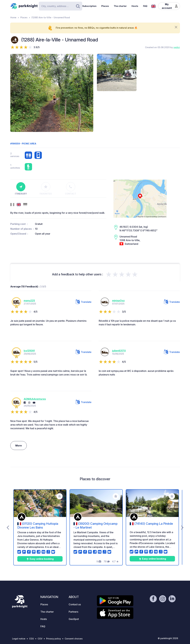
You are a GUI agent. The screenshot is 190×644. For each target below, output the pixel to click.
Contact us (75, 604)
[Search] (60, 6)
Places (105, 6)
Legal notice (19, 639)
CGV (40, 639)
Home (13, 17)
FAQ (145, 6)
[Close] (176, 27)
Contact (71, 189)
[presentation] (8, 527)
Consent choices (74, 639)
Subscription (89, 6)
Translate (83, 302)
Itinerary (21, 189)
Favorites (46, 189)
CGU (32, 639)
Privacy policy (54, 639)
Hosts (135, 6)
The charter (120, 6)
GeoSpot (74, 619)
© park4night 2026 (168, 638)
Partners (73, 612)
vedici (177, 47)
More (19, 446)
